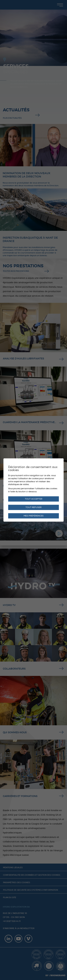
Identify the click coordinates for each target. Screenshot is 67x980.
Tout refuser (33, 507)
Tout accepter (34, 499)
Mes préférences (34, 516)
